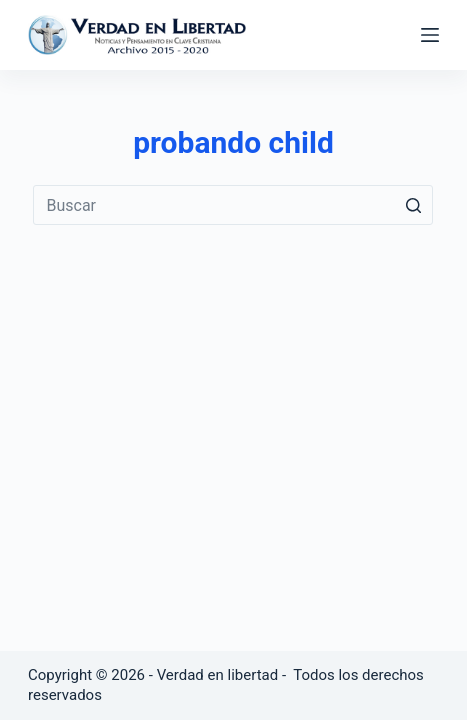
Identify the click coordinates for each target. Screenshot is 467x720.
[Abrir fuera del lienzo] (430, 35)
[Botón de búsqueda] (413, 205)
